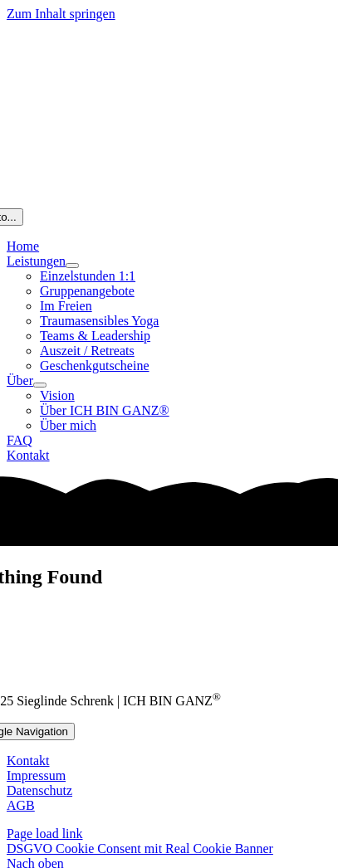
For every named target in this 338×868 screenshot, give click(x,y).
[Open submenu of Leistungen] (72, 266)
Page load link (45, 834)
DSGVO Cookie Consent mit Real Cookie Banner (140, 848)
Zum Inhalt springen (61, 14)
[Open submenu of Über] (40, 385)
